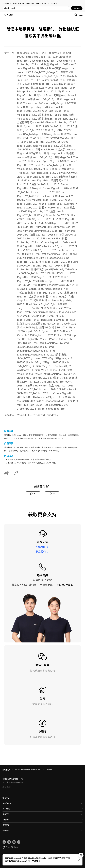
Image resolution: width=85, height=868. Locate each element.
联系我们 (41, 552)
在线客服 (41, 547)
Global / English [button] (10, 8)
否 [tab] (54, 494)
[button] (9, 842)
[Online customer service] (81, 855)
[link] (4, 842)
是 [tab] (35, 494)
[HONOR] (8, 770)
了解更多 (34, 861)
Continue (77, 8)
